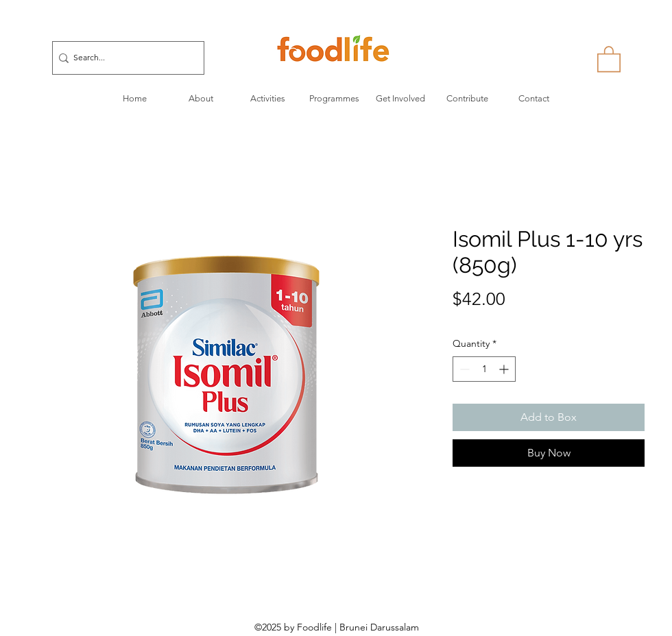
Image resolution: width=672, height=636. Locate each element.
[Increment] (505, 369)
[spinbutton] (484, 369)
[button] (609, 58)
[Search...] (124, 58)
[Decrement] (463, 369)
